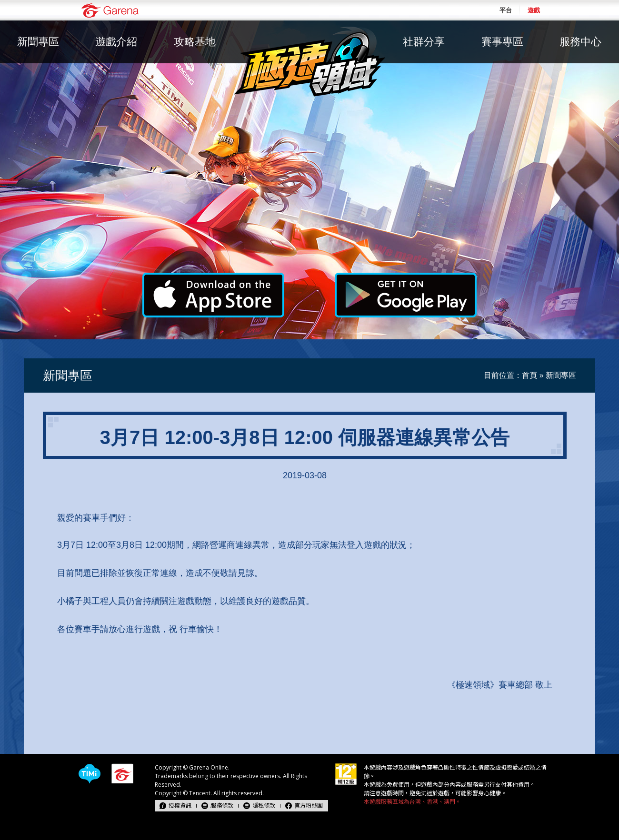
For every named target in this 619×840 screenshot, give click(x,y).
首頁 (529, 375)
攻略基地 (195, 42)
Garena (110, 10)
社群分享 (424, 42)
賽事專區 (502, 42)
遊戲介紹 (116, 42)
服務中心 (580, 42)
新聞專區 (38, 42)
